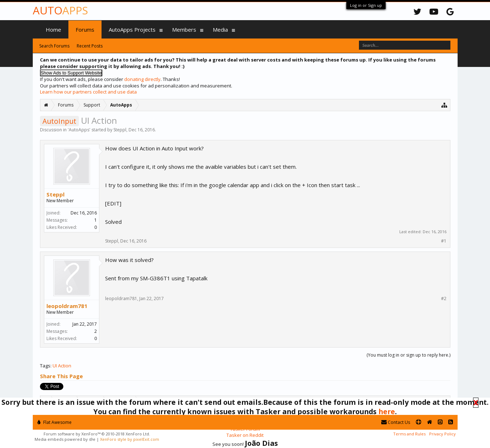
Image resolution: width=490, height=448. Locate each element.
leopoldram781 (67, 306)
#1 (444, 241)
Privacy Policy (442, 434)
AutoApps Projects (132, 30)
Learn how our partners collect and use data (88, 92)
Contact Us (396, 422)
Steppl (120, 130)
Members (184, 30)
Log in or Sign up (366, 5)
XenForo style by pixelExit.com (130, 439)
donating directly (142, 79)
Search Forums (54, 46)
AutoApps (79, 130)
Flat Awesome (55, 422)
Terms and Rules (409, 434)
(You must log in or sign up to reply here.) (408, 355)
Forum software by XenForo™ (97, 434)
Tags (45, 366)
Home (53, 30)
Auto (60, 10)
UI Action (62, 366)
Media (220, 30)
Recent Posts (90, 46)
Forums (85, 30)
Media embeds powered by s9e (65, 439)
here (387, 411)
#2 (444, 299)
